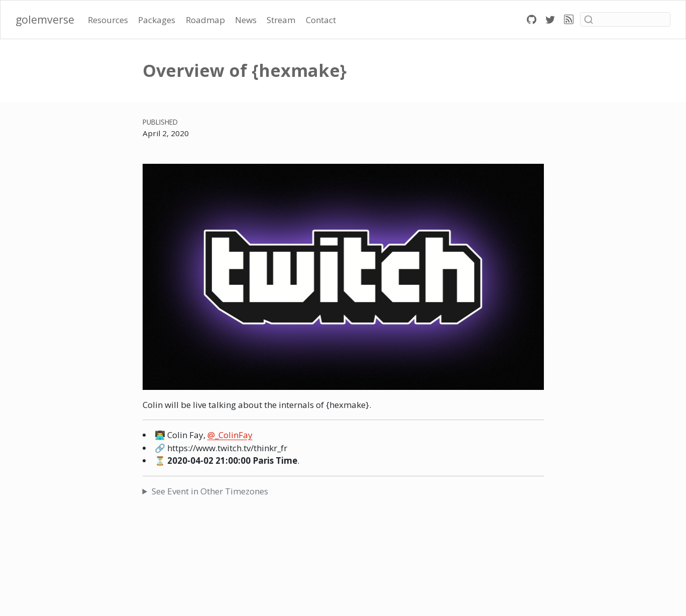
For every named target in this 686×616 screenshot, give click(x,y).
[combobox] (625, 19)
